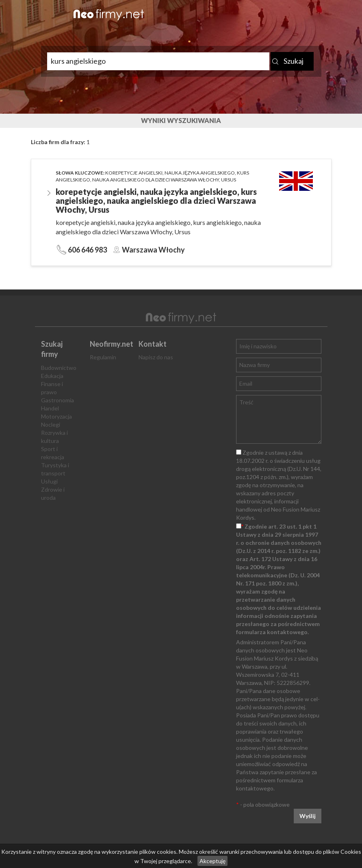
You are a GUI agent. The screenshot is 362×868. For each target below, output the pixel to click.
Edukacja (52, 376)
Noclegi (51, 424)
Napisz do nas (156, 357)
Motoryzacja (56, 416)
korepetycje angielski (134, 173)
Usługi (49, 481)
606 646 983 (87, 250)
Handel (50, 408)
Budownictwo (59, 368)
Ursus (229, 180)
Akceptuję (212, 861)
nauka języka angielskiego (200, 173)
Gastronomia (57, 400)
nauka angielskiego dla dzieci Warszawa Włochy (156, 180)
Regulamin (103, 357)
